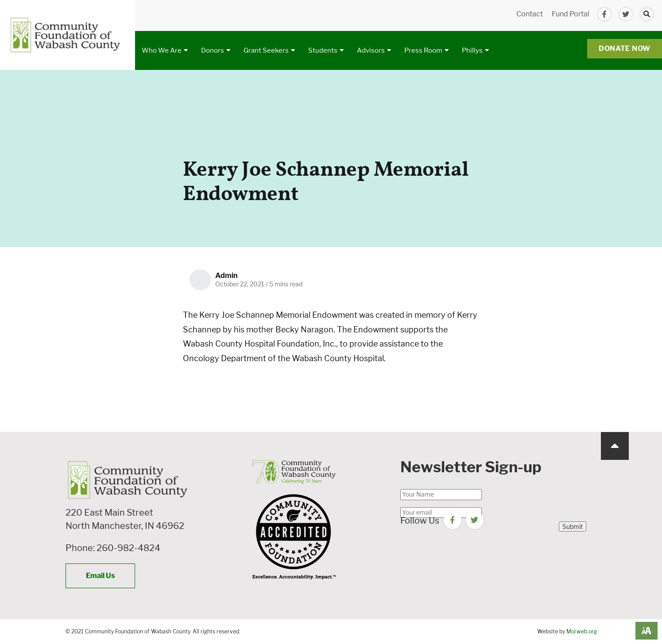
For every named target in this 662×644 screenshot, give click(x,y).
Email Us (100, 576)
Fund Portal (571, 14)
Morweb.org (582, 631)
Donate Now (625, 48)
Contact (530, 14)
